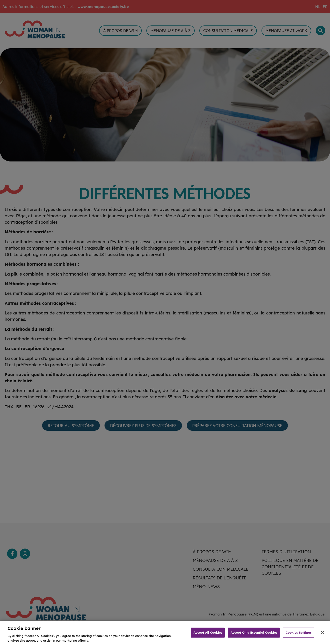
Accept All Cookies (208, 636)
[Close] (322, 636)
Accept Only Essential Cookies (254, 636)
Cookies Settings (298, 636)
